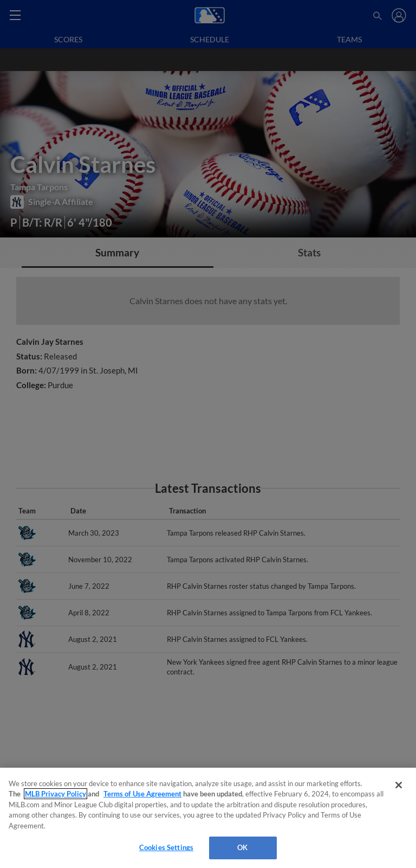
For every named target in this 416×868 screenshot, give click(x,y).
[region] (208, 818)
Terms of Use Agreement (142, 794)
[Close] (399, 785)
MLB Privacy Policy (56, 794)
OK (242, 847)
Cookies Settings (166, 847)
